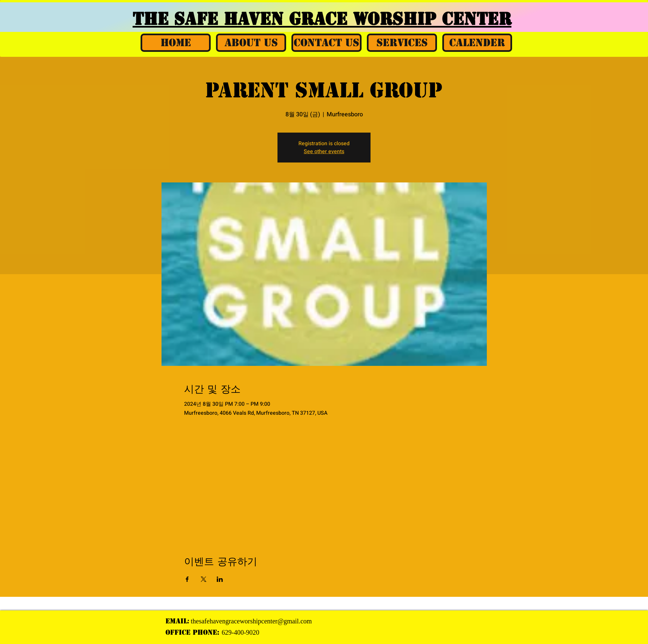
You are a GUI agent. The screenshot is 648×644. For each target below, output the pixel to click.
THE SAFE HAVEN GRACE (243, 19)
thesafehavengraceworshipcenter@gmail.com (251, 621)
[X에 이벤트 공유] (204, 579)
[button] (251, 43)
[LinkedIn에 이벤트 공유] (220, 579)
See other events (324, 152)
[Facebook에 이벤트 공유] (187, 579)
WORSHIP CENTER (432, 19)
